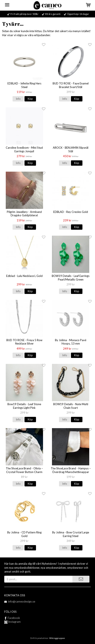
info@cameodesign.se (22, 601)
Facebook (14, 618)
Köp (30, 99)
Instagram (12, 622)
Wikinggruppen (57, 638)
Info (18, 99)
